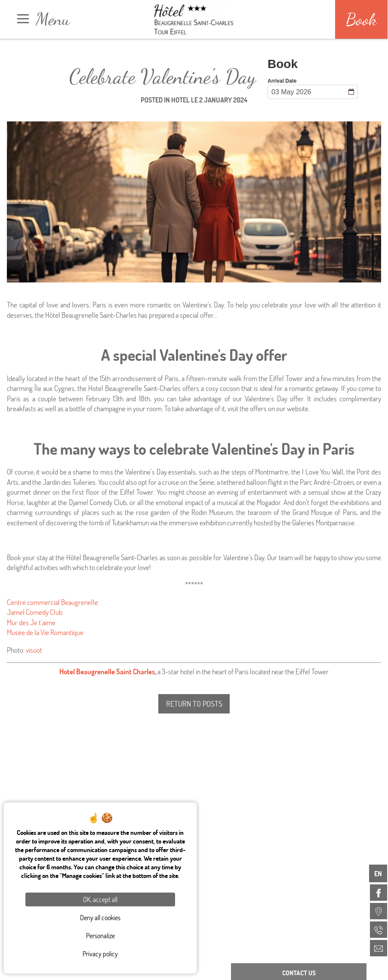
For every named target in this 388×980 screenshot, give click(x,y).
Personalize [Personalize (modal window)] (100, 935)
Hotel (180, 100)
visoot (34, 650)
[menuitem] (379, 893)
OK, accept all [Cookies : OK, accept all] (100, 899)
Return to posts (194, 704)
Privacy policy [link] (100, 954)
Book (361, 19)
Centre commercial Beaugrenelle (52, 602)
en (378, 873)
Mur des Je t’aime (31, 622)
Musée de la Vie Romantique (45, 632)
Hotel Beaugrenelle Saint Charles (107, 671)
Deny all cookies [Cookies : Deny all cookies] (100, 917)
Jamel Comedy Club (35, 612)
